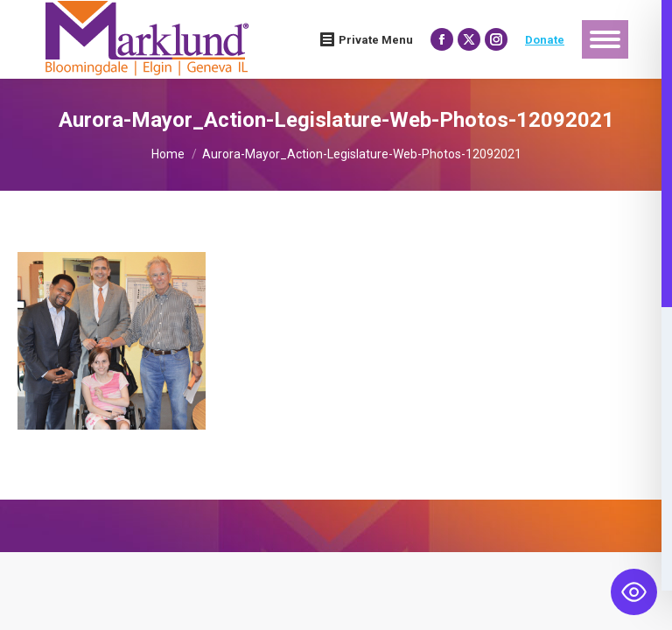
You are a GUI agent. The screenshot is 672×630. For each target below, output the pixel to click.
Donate (545, 40)
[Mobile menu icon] (605, 39)
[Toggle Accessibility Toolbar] (634, 592)
